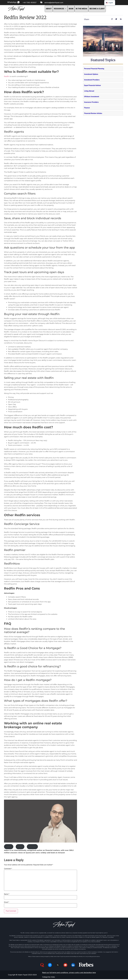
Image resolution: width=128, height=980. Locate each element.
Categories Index (49, 978)
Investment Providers (92, 80)
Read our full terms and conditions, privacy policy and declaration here (69, 973)
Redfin (7, 76)
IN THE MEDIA (81, 9)
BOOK (71, 9)
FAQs (20, 847)
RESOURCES (60, 9)
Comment (8, 869)
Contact (32, 847)
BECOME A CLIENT (97, 9)
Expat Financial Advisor (92, 85)
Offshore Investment (92, 97)
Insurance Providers (91, 102)
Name (7, 894)
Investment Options (91, 74)
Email (7, 902)
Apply (9, 847)
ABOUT (49, 9)
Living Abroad (89, 91)
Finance (87, 108)
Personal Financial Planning (94, 69)
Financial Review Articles (93, 113)
